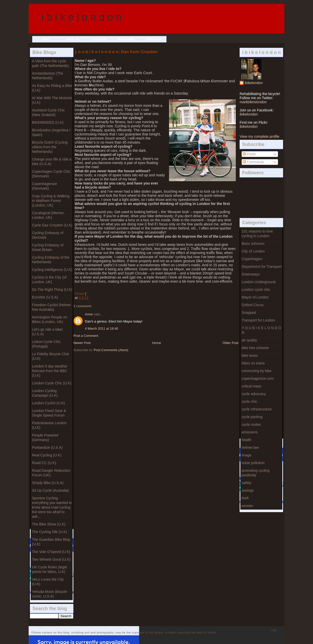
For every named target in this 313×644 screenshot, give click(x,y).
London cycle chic (256, 290)
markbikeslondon (253, 102)
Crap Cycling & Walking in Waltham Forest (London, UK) (51, 201)
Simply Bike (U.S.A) (48, 483)
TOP (274, 631)
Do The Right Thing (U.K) (52, 290)
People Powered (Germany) (45, 438)
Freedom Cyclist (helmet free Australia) (51, 307)
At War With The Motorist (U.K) (52, 100)
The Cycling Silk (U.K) (49, 532)
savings (248, 490)
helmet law (250, 447)
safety (246, 483)
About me (72, 39)
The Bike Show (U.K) (49, 524)
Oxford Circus (253, 305)
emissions (250, 432)
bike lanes (250, 355)
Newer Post (82, 343)
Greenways (251, 274)
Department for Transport (262, 267)
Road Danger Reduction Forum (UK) (51, 473)
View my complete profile (259, 136)
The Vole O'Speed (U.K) (51, 552)
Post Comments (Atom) (111, 350)
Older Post (231, 343)
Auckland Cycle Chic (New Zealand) (48, 112)
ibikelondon (254, 83)
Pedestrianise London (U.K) (49, 425)
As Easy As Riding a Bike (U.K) (52, 88)
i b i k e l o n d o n (82, 17)
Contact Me (99, 39)
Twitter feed (153, 39)
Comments (253, 162)
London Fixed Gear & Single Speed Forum (49, 413)
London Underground (259, 282)
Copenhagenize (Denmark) (44, 186)
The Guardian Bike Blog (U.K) (51, 542)
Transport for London (258, 320)
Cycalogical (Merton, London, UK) (48, 215)
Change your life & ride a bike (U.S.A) (52, 162)
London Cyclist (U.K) (48, 403)
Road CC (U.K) (44, 463)
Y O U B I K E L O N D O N (261, 330)
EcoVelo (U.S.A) (45, 297)
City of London (253, 251)
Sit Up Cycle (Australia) (51, 490)
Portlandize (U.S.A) (47, 447)
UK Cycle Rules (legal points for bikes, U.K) (49, 569)
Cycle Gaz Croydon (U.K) (52, 225)
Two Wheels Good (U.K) (51, 559)
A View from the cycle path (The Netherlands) (50, 63)
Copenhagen (252, 259)
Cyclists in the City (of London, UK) (49, 280)
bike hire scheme (255, 348)
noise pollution (253, 463)
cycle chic (249, 401)
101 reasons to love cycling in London (257, 234)
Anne (89, 314)
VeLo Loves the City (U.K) (48, 582)
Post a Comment (86, 336)
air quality (249, 340)
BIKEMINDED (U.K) (48, 122)
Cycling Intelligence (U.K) (52, 270)
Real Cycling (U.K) (47, 455)
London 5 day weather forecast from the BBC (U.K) (50, 371)
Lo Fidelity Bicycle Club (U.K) (51, 356)
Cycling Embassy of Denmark (48, 235)
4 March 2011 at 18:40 (102, 329)
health (247, 440)
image (247, 455)
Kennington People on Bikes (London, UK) (50, 319)
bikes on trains (253, 363)
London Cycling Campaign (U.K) (45, 393)
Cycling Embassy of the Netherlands (51, 260)
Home (46, 39)
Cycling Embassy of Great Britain (48, 247)
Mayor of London (255, 297)
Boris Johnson (253, 244)
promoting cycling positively (256, 473)
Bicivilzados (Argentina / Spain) (51, 132)
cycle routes (251, 424)
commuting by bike (257, 371)
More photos (126, 39)
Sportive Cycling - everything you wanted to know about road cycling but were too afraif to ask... (52, 507)
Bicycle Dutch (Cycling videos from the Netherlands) (50, 147)
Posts (249, 154)
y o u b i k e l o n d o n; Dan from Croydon (116, 52)
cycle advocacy (254, 394)
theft (245, 498)
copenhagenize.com (258, 378)
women (247, 506)
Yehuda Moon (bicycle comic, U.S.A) (49, 594)
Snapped (249, 313)
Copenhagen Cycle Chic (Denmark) (51, 174)
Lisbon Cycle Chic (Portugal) (46, 344)
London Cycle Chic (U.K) (52, 383)
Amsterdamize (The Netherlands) (48, 76)
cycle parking (252, 417)
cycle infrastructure (257, 409)
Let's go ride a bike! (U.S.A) (47, 332)
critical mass (251, 386)
